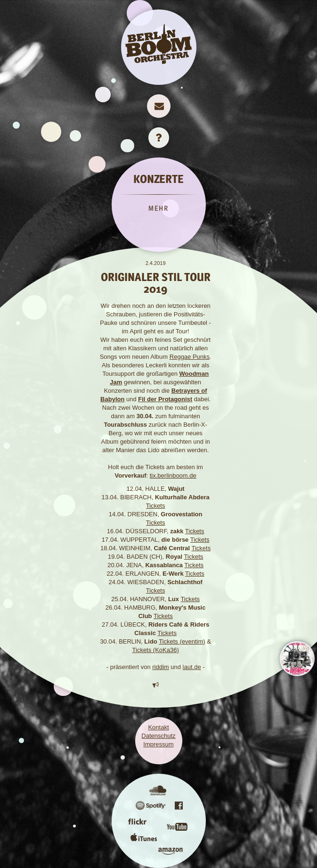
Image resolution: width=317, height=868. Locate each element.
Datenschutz (158, 736)
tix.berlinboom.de (173, 475)
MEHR (158, 208)
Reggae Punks (190, 357)
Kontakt (158, 727)
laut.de (192, 667)
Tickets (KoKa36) (156, 650)
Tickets (156, 506)
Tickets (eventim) (182, 641)
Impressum (158, 744)
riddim (160, 667)
